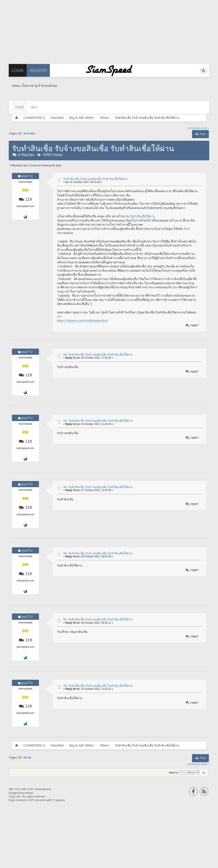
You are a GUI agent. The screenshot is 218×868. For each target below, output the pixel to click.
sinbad (29, 793)
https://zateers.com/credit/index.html (82, 321)
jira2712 (27, 176)
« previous (194, 128)
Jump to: (173, 772)
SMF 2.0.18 (14, 789)
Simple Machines (43, 789)
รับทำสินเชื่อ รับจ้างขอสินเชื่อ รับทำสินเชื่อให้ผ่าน (95, 179)
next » (205, 128)
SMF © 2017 (28, 789)
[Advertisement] (109, 30)
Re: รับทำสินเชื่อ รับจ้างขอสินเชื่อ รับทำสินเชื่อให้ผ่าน (98, 354)
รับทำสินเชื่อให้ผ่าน (142, 216)
